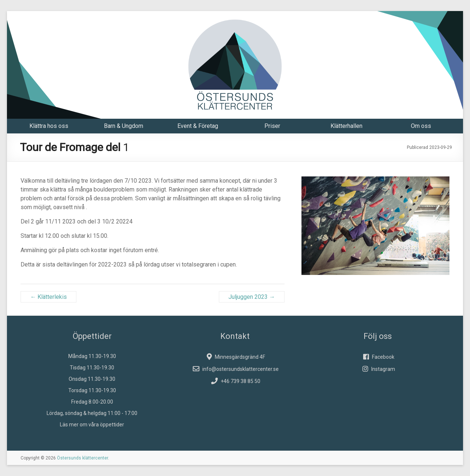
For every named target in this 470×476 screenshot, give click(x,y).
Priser (272, 126)
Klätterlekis (48, 297)
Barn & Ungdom (124, 126)
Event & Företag (198, 126)
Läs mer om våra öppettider (92, 425)
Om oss (421, 126)
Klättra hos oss (49, 126)
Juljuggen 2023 (252, 297)
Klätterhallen (346, 126)
